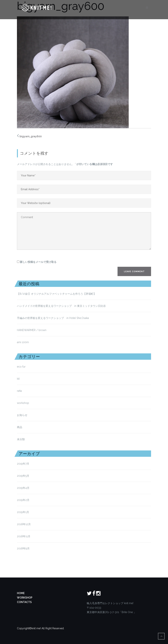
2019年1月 (23, 512)
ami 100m (23, 342)
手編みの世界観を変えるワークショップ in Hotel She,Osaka (53, 318)
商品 (20, 427)
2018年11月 (24, 536)
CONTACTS (24, 602)
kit (18, 379)
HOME (21, 593)
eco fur (21, 367)
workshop (23, 403)
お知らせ (22, 415)
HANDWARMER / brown (32, 330)
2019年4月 (23, 488)
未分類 (21, 439)
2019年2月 (23, 500)
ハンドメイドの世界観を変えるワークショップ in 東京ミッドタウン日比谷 (61, 306)
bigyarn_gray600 (31, 136)
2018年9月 (23, 548)
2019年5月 (23, 476)
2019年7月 (23, 464)
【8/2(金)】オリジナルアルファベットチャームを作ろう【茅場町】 (57, 294)
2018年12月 (24, 524)
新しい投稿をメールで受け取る (38, 262)
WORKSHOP (25, 598)
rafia (19, 391)
